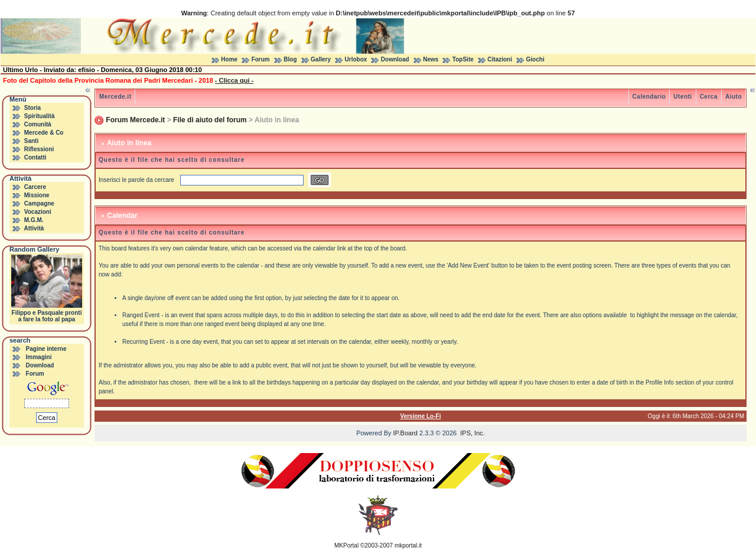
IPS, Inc (472, 433)
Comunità (38, 124)
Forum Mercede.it (135, 120)
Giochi (535, 59)
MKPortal (346, 545)
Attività (34, 228)
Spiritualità (40, 116)
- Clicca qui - (234, 80)
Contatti (35, 157)
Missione (37, 195)
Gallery (321, 59)
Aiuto (734, 97)
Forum (261, 59)
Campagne (39, 203)
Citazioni (500, 59)
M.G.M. (34, 220)
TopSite (463, 59)
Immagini (39, 357)
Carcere (35, 187)
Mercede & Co (44, 133)
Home (229, 59)
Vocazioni (38, 212)
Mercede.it (115, 97)
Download (395, 59)
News (431, 59)
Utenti (682, 97)
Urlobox (356, 59)
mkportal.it (408, 545)
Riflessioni (39, 149)
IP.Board (405, 433)
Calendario (649, 97)
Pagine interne (46, 349)
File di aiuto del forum (210, 120)
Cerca (709, 97)
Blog (290, 59)
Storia (32, 108)
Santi (31, 141)
